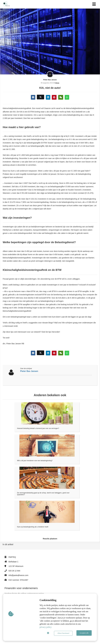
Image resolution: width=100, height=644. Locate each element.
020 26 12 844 (14, 571)
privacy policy (46, 628)
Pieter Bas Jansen (50, 80)
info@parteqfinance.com (18, 575)
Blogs (57, 83)
